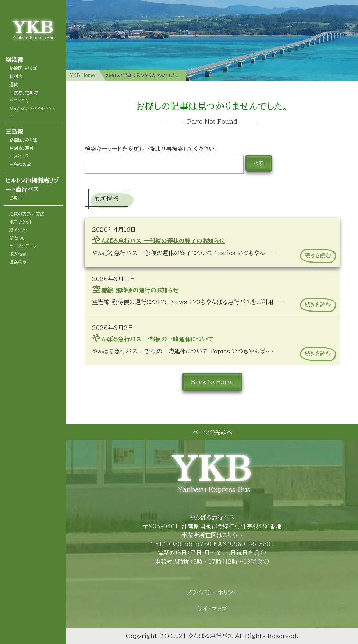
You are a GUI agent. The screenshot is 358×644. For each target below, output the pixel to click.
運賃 (14, 84)
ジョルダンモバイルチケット (32, 112)
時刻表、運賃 (22, 148)
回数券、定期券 (24, 92)
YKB (33, 27)
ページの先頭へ (212, 432)
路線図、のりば (23, 68)
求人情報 (18, 254)
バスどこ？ (19, 101)
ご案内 (16, 198)
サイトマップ (212, 609)
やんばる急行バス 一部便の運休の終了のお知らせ (158, 240)
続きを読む (318, 255)
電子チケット (21, 222)
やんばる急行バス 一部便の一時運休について (153, 338)
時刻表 (16, 76)
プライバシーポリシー (212, 592)
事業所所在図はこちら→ (212, 535)
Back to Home (212, 382)
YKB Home (82, 75)
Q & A (17, 238)
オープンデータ (23, 246)
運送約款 (18, 262)
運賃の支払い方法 (27, 214)
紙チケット (19, 230)
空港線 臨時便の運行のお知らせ (135, 289)
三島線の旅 (20, 164)
